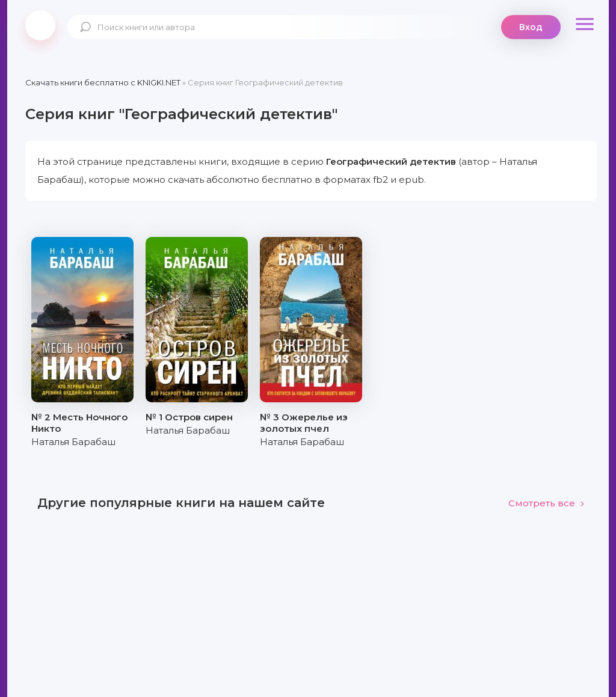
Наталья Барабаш (73, 442)
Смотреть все (547, 503)
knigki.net (40, 25)
